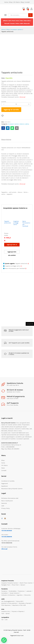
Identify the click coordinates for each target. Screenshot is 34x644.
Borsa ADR (20, 601)
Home (6, 2)
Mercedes (27, 21)
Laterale (29, 591)
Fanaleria (4, 591)
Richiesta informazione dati (10, 498)
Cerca (30, 15)
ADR (22, 23)
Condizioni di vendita (8, 481)
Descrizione (6, 140)
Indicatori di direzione (8, 595)
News (3, 468)
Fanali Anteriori (14, 593)
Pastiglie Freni (6, 585)
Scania (13, 23)
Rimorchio (28, 595)
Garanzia (4, 503)
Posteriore (21, 591)
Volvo (17, 23)
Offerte (5, 21)
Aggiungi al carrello (11, 110)
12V (2, 620)
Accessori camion (13, 124)
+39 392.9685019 (7, 537)
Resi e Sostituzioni (7, 501)
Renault (7, 23)
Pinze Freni (15, 585)
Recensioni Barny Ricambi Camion (12, 489)
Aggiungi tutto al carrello (12, 245)
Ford (13, 21)
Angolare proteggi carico (16, 223)
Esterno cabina (24, 124)
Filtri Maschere (6, 605)
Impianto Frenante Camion (10, 583)
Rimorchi (27, 23)
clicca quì (22, 97)
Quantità (4, 102)
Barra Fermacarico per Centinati (26, 224)
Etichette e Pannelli (25, 603)
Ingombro (20, 595)
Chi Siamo (17, 2)
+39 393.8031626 (7, 531)
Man (22, 21)
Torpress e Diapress (18, 611)
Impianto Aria (6, 611)
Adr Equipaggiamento (8, 601)
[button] (4, 640)
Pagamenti (5, 483)
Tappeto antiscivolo (7, 222)
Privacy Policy (6, 508)
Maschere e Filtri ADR (19, 605)
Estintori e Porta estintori (9, 603)
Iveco (18, 21)
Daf (10, 21)
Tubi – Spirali (5, 613)
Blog (22, 2)
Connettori (5, 593)
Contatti (27, 2)
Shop (11, 2)
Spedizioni (5, 486)
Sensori (23, 585)
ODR (3, 506)
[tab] (7, 140)
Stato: (3, 78)
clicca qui (4, 549)
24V (6, 620)
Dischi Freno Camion (26, 583)
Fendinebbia (13, 591)
